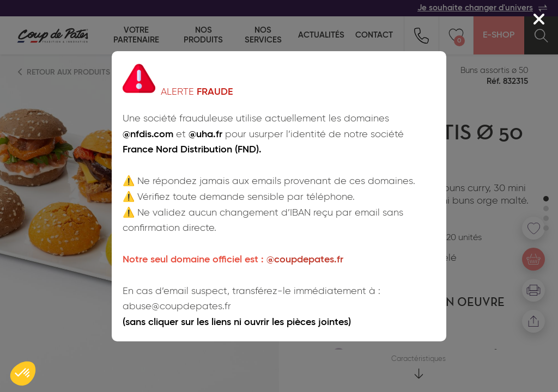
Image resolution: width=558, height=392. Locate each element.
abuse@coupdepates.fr (177, 307)
